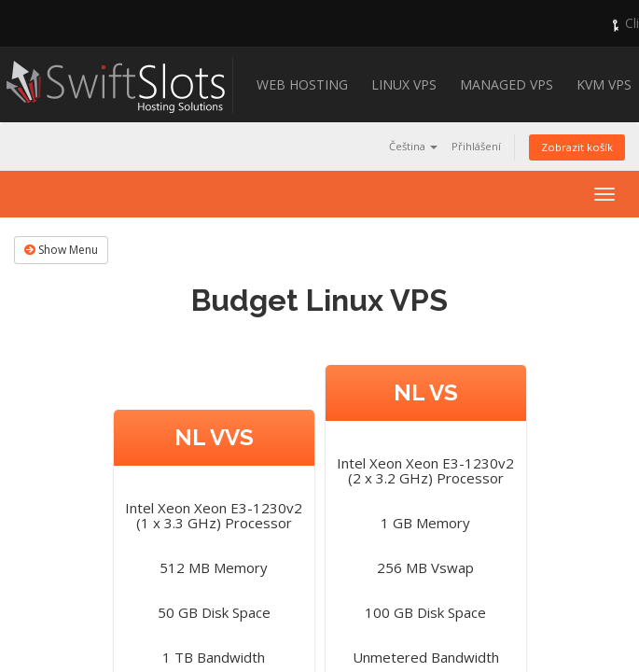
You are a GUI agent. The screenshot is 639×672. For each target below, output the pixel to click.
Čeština (413, 146)
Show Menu (61, 250)
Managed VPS (507, 84)
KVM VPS (604, 84)
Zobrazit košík (577, 147)
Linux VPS (404, 84)
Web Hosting (302, 84)
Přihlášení (476, 146)
